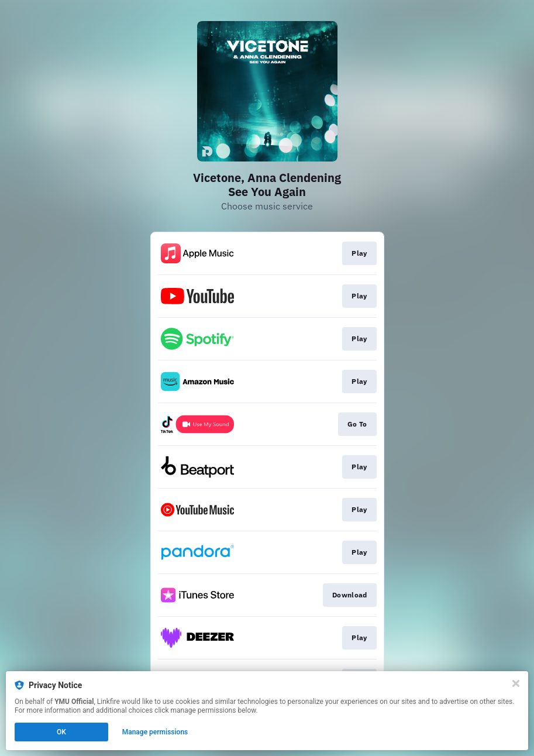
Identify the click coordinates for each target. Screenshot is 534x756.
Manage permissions (155, 732)
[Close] (516, 683)
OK (61, 732)
